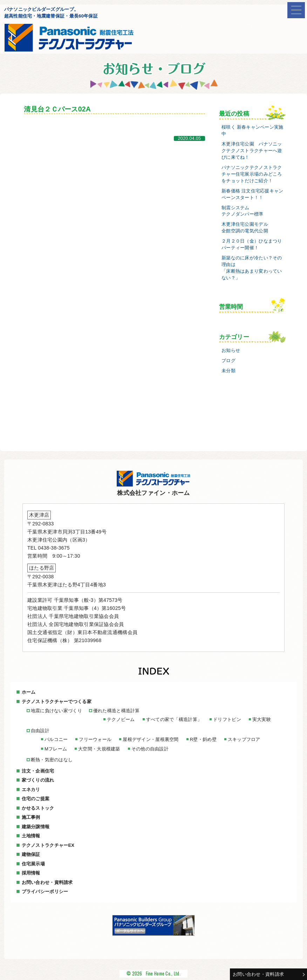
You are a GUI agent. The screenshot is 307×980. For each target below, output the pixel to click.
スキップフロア (244, 739)
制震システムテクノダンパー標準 (243, 211)
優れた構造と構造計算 (117, 711)
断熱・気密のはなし (52, 760)
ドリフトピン (227, 719)
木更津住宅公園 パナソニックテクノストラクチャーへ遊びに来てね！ (252, 151)
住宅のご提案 (36, 799)
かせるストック (38, 808)
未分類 (228, 371)
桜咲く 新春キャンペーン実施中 (252, 131)
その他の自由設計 (150, 749)
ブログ (228, 361)
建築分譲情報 (36, 827)
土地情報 (31, 836)
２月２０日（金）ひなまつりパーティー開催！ (252, 244)
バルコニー (56, 739)
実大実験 (262, 719)
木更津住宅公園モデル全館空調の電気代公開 (245, 228)
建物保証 (31, 854)
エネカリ (31, 790)
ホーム (29, 692)
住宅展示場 (33, 864)
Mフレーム (56, 749)
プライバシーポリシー (45, 891)
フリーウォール (95, 739)
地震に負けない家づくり (56, 711)
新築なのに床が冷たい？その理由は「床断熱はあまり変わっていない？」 (252, 268)
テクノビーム (121, 719)
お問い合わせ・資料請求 (258, 974)
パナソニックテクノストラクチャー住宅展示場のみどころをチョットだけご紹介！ (252, 174)
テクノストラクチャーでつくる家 (57, 702)
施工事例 (31, 817)
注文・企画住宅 (38, 771)
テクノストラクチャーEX (48, 845)
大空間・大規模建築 (99, 749)
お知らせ (231, 351)
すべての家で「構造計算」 (174, 719)
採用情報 (31, 873)
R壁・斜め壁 (203, 739)
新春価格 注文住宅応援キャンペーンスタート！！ (252, 194)
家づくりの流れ (38, 780)
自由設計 (40, 731)
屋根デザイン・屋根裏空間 (151, 739)
